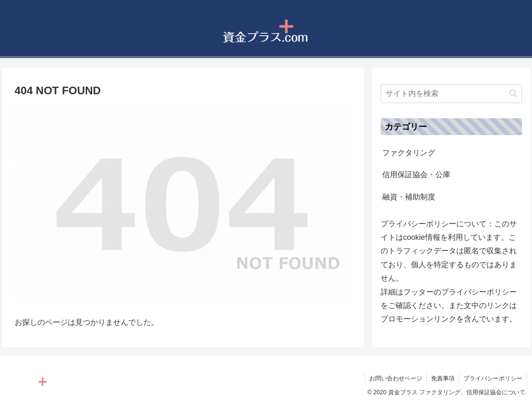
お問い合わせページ (396, 378)
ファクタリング (409, 153)
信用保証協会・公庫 (416, 175)
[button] (513, 93)
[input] (451, 94)
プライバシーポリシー (493, 378)
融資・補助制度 (409, 197)
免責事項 (443, 378)
